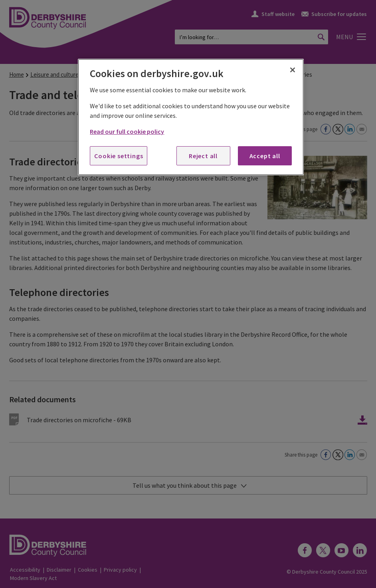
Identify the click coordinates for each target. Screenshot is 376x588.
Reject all (203, 156)
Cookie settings (119, 156)
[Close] (293, 70)
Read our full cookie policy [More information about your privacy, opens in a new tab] (127, 131)
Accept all (265, 156)
